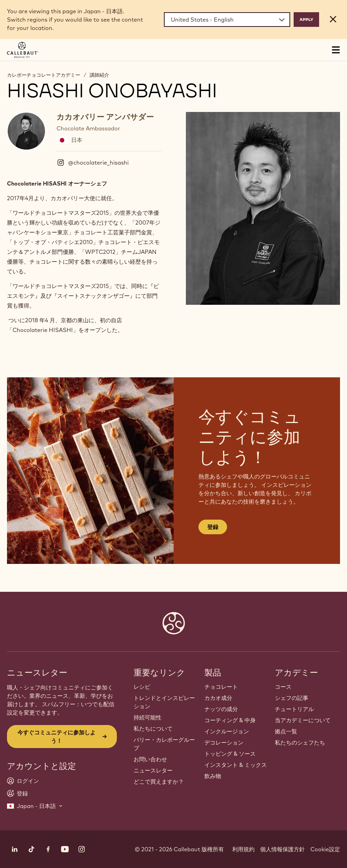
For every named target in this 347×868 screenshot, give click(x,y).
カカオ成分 (218, 698)
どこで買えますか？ (159, 782)
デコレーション (224, 742)
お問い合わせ (150, 759)
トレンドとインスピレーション (164, 702)
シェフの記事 (292, 698)
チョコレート (221, 687)
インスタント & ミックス (236, 765)
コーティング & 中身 (230, 720)
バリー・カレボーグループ (164, 744)
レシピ (142, 687)
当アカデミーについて (303, 720)
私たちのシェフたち (300, 742)
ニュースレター (153, 770)
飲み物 (213, 776)
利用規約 (243, 849)
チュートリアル (294, 709)
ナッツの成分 (221, 709)
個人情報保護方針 (282, 849)
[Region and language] (227, 20)
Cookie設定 (325, 849)
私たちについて (153, 729)
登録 (213, 527)
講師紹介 (99, 75)
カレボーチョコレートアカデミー (44, 75)
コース (283, 687)
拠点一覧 (286, 731)
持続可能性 (148, 717)
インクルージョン (227, 731)
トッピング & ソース (230, 754)
